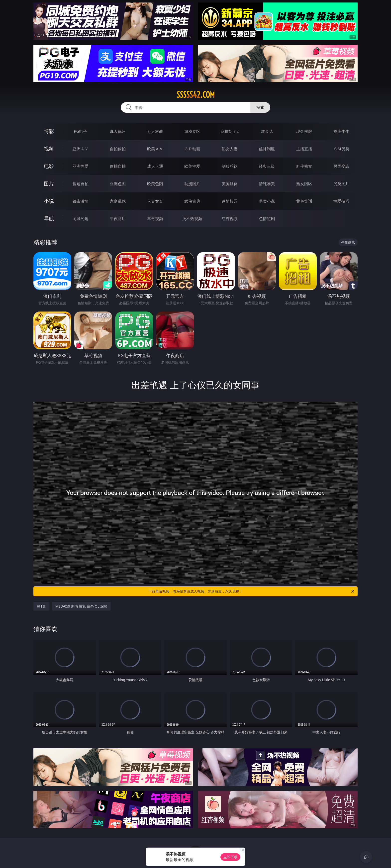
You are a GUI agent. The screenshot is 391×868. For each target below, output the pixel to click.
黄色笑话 (304, 201)
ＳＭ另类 (341, 149)
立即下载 (230, 857)
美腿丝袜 (230, 184)
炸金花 (267, 131)
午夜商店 (118, 219)
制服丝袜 (230, 166)
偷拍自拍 (118, 166)
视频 (49, 149)
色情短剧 (267, 219)
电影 (49, 166)
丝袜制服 (267, 149)
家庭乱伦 (118, 201)
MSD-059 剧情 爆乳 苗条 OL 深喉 (81, 606)
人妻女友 (155, 201)
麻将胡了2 (230, 131)
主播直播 (304, 149)
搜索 (260, 107)
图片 (49, 184)
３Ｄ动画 (192, 149)
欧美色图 (155, 184)
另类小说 (267, 201)
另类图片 (341, 184)
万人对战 (155, 131)
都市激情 (81, 201)
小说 (49, 201)
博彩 (49, 131)
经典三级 (267, 166)
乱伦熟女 (304, 166)
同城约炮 (81, 219)
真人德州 (118, 131)
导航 (49, 218)
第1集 (41, 606)
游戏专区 (192, 131)
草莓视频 (155, 219)
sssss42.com (196, 95)
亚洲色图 (118, 184)
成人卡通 (155, 166)
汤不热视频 (192, 219)
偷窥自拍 (81, 184)
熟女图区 (304, 184)
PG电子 (80, 131)
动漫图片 (192, 184)
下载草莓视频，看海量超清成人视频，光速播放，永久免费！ (252, 591)
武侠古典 (192, 201)
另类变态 (341, 166)
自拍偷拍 (118, 149)
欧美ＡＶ (155, 149)
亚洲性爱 (81, 166)
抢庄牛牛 (341, 131)
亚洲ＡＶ (81, 149)
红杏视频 (230, 219)
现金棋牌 (304, 131)
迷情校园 (230, 201)
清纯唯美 (267, 184)
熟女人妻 (230, 149)
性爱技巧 (341, 201)
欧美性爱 (192, 166)
